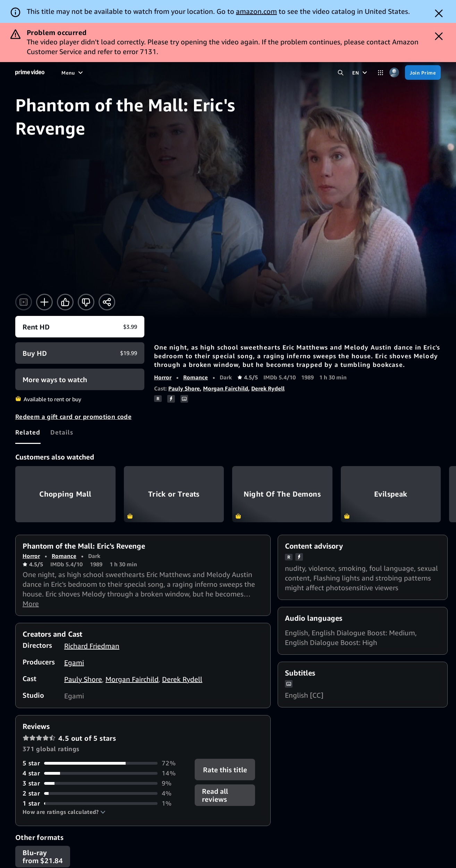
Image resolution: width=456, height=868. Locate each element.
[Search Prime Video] (341, 73)
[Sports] (148, 72)
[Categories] (381, 73)
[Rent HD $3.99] (80, 327)
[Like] (65, 302)
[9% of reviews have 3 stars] (104, 783)
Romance (196, 377)
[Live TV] (198, 72)
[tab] (28, 432)
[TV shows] (119, 72)
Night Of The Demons (282, 494)
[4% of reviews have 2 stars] (104, 793)
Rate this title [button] (225, 770)
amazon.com (256, 11)
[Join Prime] (423, 72)
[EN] (361, 72)
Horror (163, 377)
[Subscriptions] (238, 72)
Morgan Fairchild (226, 388)
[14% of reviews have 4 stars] (104, 773)
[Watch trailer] (24, 302)
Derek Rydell (268, 388)
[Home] (30, 72)
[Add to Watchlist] (44, 302)
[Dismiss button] (439, 13)
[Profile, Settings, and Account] (394, 73)
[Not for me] (86, 302)
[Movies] (89, 72)
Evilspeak (391, 494)
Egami (74, 663)
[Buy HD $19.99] (80, 353)
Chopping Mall (65, 494)
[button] (64, 812)
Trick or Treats (174, 494)
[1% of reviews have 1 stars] (104, 803)
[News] (172, 72)
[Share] (107, 302)
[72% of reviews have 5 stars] (104, 763)
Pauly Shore (184, 388)
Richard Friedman (92, 646)
